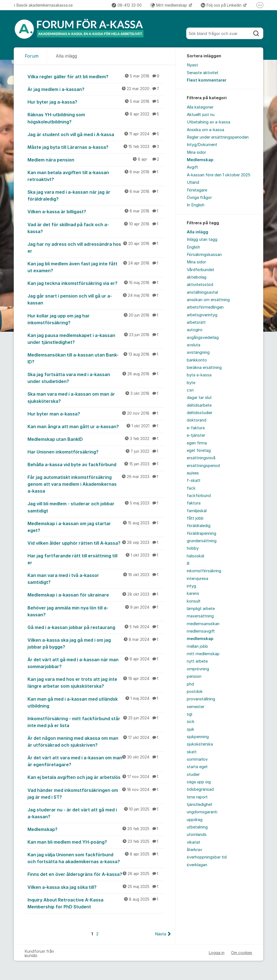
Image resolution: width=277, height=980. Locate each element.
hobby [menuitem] (193, 548)
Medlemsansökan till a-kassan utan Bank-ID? (96, 358)
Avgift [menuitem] (192, 167)
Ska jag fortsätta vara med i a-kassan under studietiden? (96, 378)
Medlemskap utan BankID (96, 439)
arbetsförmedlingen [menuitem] (205, 307)
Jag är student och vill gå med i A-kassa (96, 134)
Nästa (161, 934)
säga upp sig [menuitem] (199, 782)
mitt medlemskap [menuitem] (203, 654)
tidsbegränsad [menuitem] (200, 789)
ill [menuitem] (188, 563)
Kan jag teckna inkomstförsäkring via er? (96, 283)
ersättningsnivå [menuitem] (201, 458)
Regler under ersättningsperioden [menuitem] (218, 137)
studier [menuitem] (193, 774)
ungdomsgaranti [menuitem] (202, 812)
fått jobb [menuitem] (195, 518)
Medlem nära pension (96, 160)
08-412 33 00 (127, 5)
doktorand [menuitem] (197, 420)
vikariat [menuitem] (194, 842)
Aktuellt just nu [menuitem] (201, 115)
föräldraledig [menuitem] (199, 526)
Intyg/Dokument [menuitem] (202, 145)
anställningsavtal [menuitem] (202, 292)
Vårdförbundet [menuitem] (201, 270)
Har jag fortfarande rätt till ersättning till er (96, 559)
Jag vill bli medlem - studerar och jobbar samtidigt (96, 507)
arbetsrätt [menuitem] (196, 322)
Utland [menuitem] (193, 182)
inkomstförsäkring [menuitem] (204, 571)
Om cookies (242, 953)
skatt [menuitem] (192, 752)
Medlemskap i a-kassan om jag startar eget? (96, 527)
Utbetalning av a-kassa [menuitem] (209, 122)
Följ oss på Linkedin (222, 5)
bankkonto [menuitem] (197, 360)
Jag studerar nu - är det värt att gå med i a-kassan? (96, 813)
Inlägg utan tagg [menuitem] (202, 239)
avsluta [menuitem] (194, 345)
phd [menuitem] (190, 684)
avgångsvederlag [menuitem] (203, 338)
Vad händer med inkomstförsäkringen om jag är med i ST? (96, 793)
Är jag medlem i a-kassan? (96, 89)
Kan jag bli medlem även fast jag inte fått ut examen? (96, 267)
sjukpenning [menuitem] (198, 737)
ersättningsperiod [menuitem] (203, 466)
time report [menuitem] (197, 797)
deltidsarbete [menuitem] (199, 405)
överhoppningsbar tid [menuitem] (207, 857)
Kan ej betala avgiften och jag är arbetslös (96, 777)
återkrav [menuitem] (194, 850)
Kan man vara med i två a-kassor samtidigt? (96, 578)
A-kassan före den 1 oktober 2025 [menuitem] (219, 175)
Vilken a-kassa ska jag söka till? (96, 887)
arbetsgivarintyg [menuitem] (202, 315)
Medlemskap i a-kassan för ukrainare (96, 595)
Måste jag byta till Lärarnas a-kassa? (96, 147)
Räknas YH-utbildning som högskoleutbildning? (96, 118)
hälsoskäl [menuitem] (195, 556)
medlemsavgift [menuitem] (201, 631)
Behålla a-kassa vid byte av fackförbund (96, 464)
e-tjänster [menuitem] (196, 435)
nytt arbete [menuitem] (197, 661)
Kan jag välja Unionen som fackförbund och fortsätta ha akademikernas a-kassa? (96, 858)
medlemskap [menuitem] (200, 639)
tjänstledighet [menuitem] (200, 804)
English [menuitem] (193, 247)
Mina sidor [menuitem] (196, 152)
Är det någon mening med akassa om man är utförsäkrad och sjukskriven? (96, 741)
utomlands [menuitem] (197, 835)
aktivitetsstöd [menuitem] (200, 285)
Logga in (217, 953)
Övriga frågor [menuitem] (199, 198)
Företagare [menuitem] (197, 190)
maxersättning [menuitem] (200, 616)
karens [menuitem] (193, 593)
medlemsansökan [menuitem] (203, 624)
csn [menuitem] (190, 390)
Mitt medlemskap (169, 5)
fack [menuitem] (191, 488)
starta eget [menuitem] (197, 767)
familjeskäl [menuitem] (197, 511)
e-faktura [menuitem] (196, 428)
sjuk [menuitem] (190, 729)
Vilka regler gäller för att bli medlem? (96, 76)
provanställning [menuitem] (201, 699)
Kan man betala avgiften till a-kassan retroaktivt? (96, 176)
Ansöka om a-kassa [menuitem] (205, 130)
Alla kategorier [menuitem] (200, 107)
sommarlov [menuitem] (197, 759)
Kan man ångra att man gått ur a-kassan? (96, 426)
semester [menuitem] (196, 707)
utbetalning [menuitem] (197, 827)
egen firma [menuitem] (197, 443)
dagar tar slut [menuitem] (199, 398)
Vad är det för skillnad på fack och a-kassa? (96, 228)
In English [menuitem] (196, 205)
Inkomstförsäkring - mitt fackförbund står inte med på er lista (96, 722)
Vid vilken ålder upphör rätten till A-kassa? (96, 543)
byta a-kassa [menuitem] (199, 375)
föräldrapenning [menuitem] (201, 533)
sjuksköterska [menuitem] (200, 744)
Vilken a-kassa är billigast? (96, 211)
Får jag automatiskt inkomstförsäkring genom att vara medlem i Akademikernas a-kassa (96, 484)
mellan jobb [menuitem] (197, 646)
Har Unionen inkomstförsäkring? (96, 452)
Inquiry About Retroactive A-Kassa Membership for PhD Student (96, 903)
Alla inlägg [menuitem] (198, 232)
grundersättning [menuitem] (202, 541)
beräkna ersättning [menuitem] (204, 368)
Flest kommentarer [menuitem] (207, 80)
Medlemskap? (96, 829)
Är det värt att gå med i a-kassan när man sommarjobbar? (96, 663)
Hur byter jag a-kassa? (96, 102)
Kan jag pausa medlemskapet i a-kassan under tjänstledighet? (96, 338)
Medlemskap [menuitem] (200, 160)
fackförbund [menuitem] (199, 496)
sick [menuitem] (191, 722)
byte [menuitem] (191, 383)
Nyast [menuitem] (192, 65)
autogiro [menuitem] (195, 330)
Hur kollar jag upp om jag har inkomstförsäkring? (96, 319)
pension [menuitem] (194, 676)
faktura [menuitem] (194, 503)
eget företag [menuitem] (199, 450)
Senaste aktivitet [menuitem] (203, 73)
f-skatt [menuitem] (194, 480)
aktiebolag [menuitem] (197, 277)
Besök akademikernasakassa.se (43, 5)
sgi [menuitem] (190, 714)
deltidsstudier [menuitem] (200, 413)
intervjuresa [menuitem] (198, 579)
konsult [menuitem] (194, 601)
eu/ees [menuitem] (193, 473)
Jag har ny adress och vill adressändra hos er (96, 247)
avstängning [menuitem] (198, 352)
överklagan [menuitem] (197, 865)
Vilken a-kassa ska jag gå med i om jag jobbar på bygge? (96, 643)
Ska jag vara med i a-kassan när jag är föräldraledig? (96, 195)
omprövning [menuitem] (198, 669)
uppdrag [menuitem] (195, 820)
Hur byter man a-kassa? (96, 414)
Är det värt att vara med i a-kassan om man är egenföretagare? (96, 761)
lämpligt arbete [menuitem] (201, 609)
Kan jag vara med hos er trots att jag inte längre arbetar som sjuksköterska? (96, 682)
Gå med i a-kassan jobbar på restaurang (96, 627)
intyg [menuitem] (191, 586)
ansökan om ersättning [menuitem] (208, 300)
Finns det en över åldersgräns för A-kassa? (96, 874)
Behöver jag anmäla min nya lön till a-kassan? (96, 611)
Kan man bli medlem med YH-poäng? (96, 842)
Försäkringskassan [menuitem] (204, 255)
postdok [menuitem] (195, 692)
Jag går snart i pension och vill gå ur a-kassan (96, 299)
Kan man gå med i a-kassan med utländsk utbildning (96, 702)
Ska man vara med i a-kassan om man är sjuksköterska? (96, 397)
